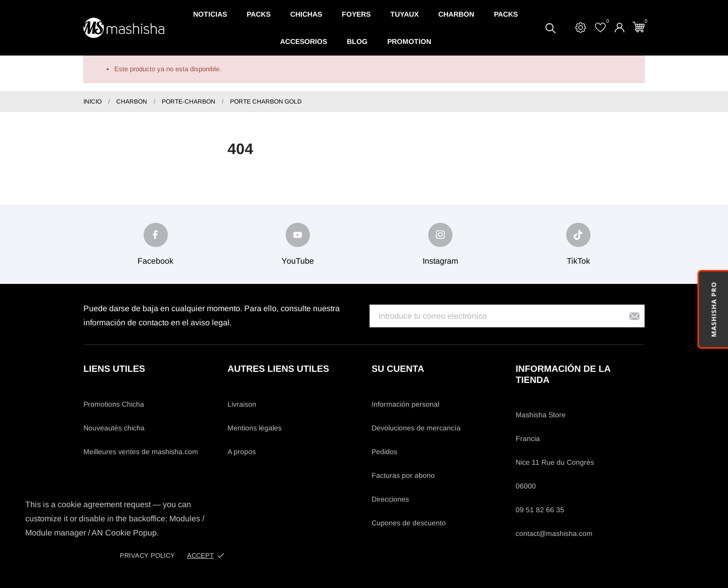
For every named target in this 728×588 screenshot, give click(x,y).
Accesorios (304, 41)
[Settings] (581, 28)
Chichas (306, 14)
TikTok (578, 261)
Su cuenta (398, 369)
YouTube (298, 261)
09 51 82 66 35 (540, 510)
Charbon (456, 14)
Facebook (155, 261)
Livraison (242, 404)
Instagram (440, 261)
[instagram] (440, 235)
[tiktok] (578, 235)
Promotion (409, 41)
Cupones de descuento (409, 523)
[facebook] (156, 235)
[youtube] (298, 235)
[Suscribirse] (634, 316)
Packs (259, 14)
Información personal (405, 404)
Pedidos (384, 452)
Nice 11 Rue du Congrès (555, 462)
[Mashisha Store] (124, 28)
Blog (357, 41)
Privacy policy (147, 555)
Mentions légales (255, 428)
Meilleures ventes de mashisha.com (141, 452)
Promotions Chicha (114, 404)
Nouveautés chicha (114, 428)
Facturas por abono (403, 475)
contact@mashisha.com (554, 533)
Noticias (210, 14)
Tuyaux (404, 14)
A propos (242, 452)
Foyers (356, 14)
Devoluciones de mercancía (416, 428)
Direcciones (390, 499)
